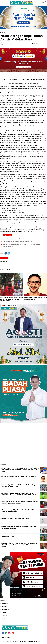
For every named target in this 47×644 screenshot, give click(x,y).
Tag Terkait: (4, 258)
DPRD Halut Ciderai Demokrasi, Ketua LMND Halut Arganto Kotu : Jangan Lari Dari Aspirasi (11, 299)
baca (34, 43)
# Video (3, 619)
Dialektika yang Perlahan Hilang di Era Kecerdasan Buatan (21, 239)
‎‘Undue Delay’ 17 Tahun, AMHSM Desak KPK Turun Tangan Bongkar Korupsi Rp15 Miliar (19, 486)
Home (2, 32)
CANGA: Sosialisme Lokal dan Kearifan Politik (16, 518)
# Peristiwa (4, 616)
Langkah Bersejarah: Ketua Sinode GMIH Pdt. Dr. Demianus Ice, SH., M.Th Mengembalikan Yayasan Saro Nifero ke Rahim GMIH (21, 545)
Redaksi (4, 637)
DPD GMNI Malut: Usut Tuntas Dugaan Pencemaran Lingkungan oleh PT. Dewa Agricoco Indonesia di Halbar (19, 494)
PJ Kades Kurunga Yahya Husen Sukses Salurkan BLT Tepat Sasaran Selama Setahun (20, 511)
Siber (9, 637)
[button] (46, 1)
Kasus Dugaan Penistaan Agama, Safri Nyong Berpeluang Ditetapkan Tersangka (19, 527)
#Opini (11, 258)
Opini (5, 32)
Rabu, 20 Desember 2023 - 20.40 (7, 44)
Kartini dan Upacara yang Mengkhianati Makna (18, 242)
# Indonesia (4, 604)
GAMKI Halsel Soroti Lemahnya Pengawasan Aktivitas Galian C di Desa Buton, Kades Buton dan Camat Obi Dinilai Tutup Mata (21, 470)
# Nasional (4, 613)
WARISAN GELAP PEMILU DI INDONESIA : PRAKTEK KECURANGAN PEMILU (17, 536)
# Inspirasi (4, 607)
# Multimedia (4, 610)
